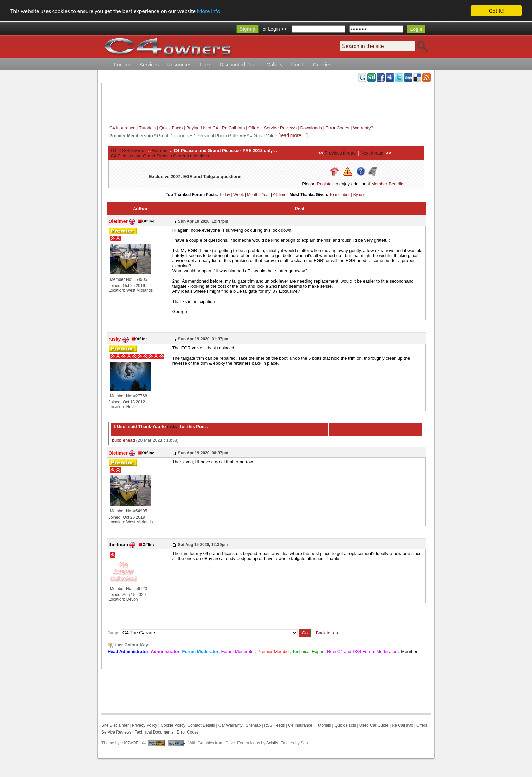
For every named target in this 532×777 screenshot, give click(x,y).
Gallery (274, 64)
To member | (341, 194)
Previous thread (340, 153)
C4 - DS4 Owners (128, 150)
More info (209, 11)
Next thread (372, 153)
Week (239, 194)
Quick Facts (172, 128)
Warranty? (363, 128)
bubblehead (123, 440)
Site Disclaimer (115, 725)
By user (360, 194)
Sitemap (253, 725)
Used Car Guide (374, 725)
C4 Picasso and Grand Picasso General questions (160, 155)
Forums (123, 64)
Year (266, 194)
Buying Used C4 (202, 128)
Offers (254, 128)
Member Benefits (388, 184)
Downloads (311, 128)
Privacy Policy (145, 725)
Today (225, 194)
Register (325, 184)
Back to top (327, 633)
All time (280, 194)
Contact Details (201, 725)
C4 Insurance (122, 128)
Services (149, 64)
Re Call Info (233, 128)
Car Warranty (231, 725)
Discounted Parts (239, 64)
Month (253, 194)
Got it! (496, 11)
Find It (298, 64)
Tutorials (147, 128)
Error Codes (337, 128)
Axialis (272, 743)
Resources (179, 64)
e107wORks (132, 743)
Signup (248, 29)
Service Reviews (280, 128)
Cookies (322, 64)
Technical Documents (154, 732)
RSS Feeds (274, 725)
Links (205, 64)
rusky (172, 426)
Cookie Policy (173, 725)
